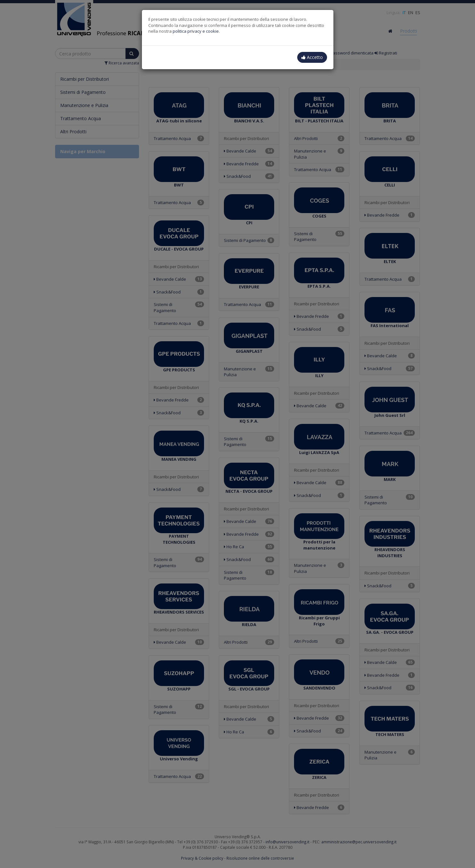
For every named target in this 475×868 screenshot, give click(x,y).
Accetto (312, 57)
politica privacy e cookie (196, 31)
